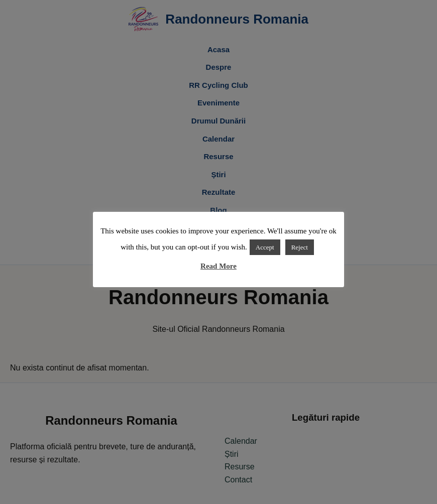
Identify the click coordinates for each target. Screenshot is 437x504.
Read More (219, 266)
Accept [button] (265, 247)
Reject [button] (300, 247)
